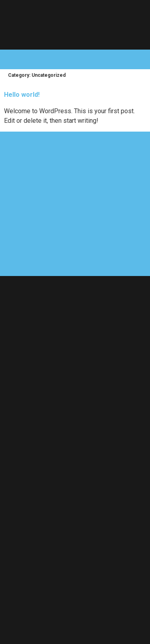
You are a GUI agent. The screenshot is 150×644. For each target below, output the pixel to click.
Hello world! (22, 95)
